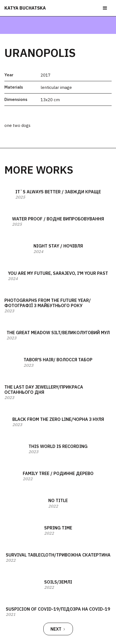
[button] (105, 8)
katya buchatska (25, 8)
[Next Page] (58, 629)
